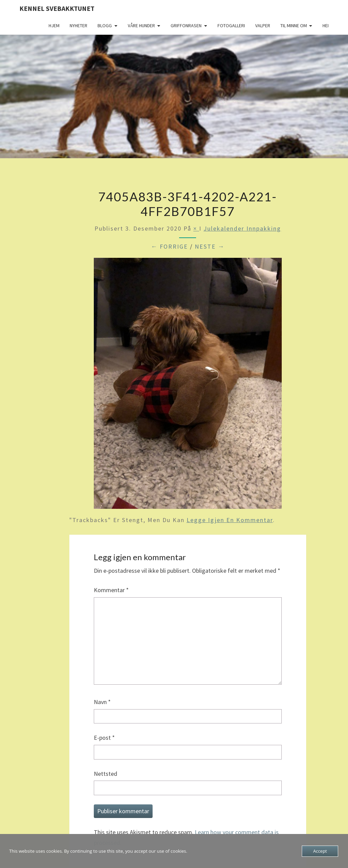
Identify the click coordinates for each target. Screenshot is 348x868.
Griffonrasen (186, 26)
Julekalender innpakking (242, 228)
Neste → (210, 246)
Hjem (54, 26)
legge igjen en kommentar (230, 520)
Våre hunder (141, 26)
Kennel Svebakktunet (57, 8)
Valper (263, 26)
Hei (326, 26)
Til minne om (294, 26)
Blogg (105, 26)
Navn (102, 702)
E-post (104, 738)
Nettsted (106, 774)
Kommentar (111, 590)
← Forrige (169, 246)
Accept (320, 851)
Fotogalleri (231, 26)
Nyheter (79, 26)
